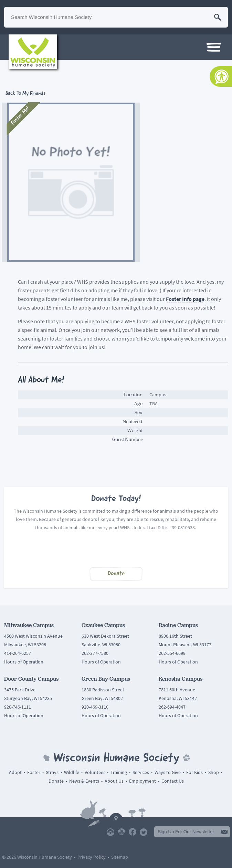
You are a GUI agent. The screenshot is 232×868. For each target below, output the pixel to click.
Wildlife (72, 772)
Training (119, 772)
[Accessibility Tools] (221, 76)
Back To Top (116, 816)
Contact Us (173, 781)
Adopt (15, 772)
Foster (34, 772)
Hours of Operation (24, 662)
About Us (114, 781)
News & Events (84, 781)
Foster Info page (185, 299)
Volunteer (95, 772)
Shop (214, 772)
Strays (52, 772)
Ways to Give (168, 772)
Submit (224, 832)
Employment (143, 781)
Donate (116, 574)
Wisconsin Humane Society (33, 52)
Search (218, 17)
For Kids (194, 772)
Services (141, 772)
